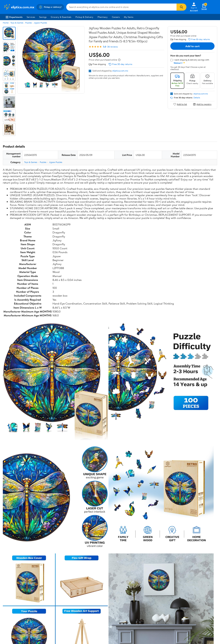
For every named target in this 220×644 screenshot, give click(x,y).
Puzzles (29, 23)
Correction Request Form (21, 470)
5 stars (46, 495)
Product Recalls (99, 600)
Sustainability (10, 600)
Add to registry (202, 104)
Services (31, 17)
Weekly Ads (150, 564)
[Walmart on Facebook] (180, 598)
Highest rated (43, 532)
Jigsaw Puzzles (40, 23)
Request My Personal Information (151, 595)
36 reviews (112, 47)
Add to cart (192, 46)
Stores (50, 586)
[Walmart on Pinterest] (200, 598)
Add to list (180, 104)
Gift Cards (52, 600)
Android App (185, 586)
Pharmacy (103, 17)
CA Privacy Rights (144, 591)
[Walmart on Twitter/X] (187, 598)
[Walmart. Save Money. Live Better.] (19, 7)
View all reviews (15, 520)
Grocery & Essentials (61, 17)
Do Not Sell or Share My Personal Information (162, 614)
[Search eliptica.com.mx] (121, 7)
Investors (8, 595)
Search (211, 532)
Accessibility (97, 595)
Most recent (22, 532)
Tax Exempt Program (101, 605)
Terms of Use (141, 581)
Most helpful (64, 532)
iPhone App (184, 581)
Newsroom (9, 591)
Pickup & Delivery (84, 17)
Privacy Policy (142, 586)
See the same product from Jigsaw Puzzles (195, 447)
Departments (14, 17)
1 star (46, 511)
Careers (116, 17)
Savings (43, 17)
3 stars (46, 503)
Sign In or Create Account (77, 564)
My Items (129, 17)
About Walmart (11, 581)
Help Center (106, 564)
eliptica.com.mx (120, 71)
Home (6, 23)
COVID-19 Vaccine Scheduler (106, 581)
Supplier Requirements (15, 605)
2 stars (46, 507)
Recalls (94, 591)
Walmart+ (52, 595)
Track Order (128, 564)
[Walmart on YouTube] (193, 598)
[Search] (181, 7)
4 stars (46, 499)
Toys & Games (17, 23)
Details (197, 98)
